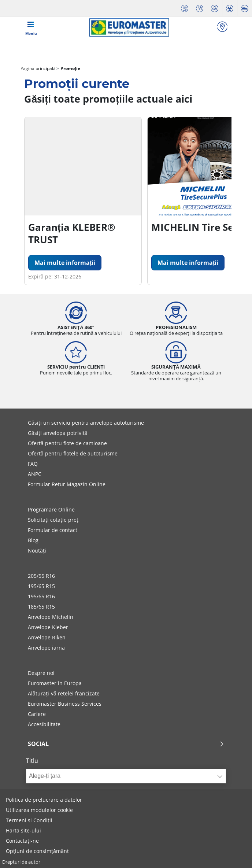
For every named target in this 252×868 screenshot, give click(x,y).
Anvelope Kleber (48, 627)
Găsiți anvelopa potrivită (58, 433)
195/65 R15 (41, 586)
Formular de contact (53, 530)
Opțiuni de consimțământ (37, 851)
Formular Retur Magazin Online (67, 484)
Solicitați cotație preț (53, 520)
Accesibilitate (44, 724)
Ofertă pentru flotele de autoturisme (73, 453)
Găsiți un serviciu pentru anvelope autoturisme (86, 423)
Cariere (37, 714)
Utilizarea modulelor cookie (39, 810)
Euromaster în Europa (55, 683)
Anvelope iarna (46, 648)
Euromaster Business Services (65, 704)
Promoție (70, 68)
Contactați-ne (22, 841)
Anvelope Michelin (51, 617)
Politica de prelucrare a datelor (44, 800)
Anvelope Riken (47, 637)
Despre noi (41, 673)
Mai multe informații (65, 263)
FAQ (33, 464)
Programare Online (51, 509)
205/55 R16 (41, 576)
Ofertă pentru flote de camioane (67, 443)
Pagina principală (38, 68)
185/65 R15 (41, 607)
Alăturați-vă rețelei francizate (64, 693)
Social (126, 744)
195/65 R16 (41, 596)
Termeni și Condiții (29, 820)
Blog (33, 540)
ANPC (35, 474)
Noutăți (37, 551)
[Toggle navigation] (31, 27)
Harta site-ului (23, 830)
